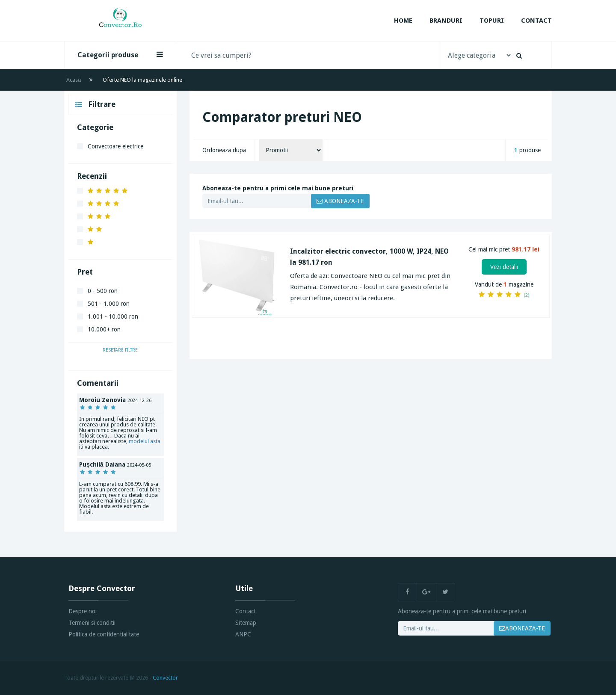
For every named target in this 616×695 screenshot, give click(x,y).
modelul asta (145, 441)
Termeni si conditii (92, 623)
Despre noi (83, 611)
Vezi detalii (504, 267)
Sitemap (246, 623)
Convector (165, 678)
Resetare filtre (120, 350)
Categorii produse (120, 55)
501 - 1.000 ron (109, 304)
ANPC (243, 634)
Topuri (492, 21)
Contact (536, 21)
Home (403, 21)
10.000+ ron (104, 329)
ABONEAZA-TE (340, 201)
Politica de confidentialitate (104, 634)
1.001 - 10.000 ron (113, 316)
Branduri (446, 21)
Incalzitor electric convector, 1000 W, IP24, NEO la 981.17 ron (369, 257)
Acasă (74, 80)
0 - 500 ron (103, 291)
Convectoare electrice (115, 146)
